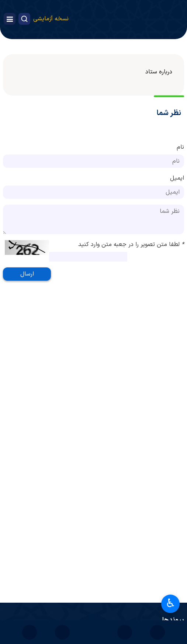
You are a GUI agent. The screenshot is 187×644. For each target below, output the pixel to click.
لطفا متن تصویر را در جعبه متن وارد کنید (131, 245)
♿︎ (171, 603)
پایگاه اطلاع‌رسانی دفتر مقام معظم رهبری (125, 612)
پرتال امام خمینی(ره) (148, 597)
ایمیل (177, 178)
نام (180, 147)
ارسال (27, 274)
